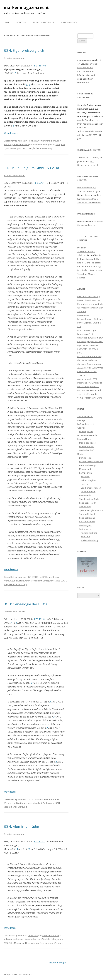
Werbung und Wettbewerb (16, 144)
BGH (63, 144)
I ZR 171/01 (40, 619)
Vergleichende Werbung (40, 148)
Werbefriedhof (86, 450)
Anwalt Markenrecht (44, 22)
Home (6, 22)
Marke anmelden (69, 22)
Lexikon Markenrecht (87, 435)
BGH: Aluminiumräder (22, 826)
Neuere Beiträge (59, 963)
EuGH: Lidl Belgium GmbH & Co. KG (32, 168)
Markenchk (90, 225)
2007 (58, 144)
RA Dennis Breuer (51, 141)
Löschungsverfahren (91, 488)
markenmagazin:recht (26, 8)
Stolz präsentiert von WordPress (18, 974)
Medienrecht (85, 495)
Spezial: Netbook (87, 514)
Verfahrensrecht (87, 522)
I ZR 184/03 (40, 66)
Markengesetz (86, 432)
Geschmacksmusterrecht (91, 462)
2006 (58, 581)
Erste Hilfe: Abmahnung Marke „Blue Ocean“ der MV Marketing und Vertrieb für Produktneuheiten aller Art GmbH (90, 304)
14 (17, 849)
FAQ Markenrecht (86, 424)
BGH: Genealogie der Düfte (26, 604)
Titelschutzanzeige (86, 251)
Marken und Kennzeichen (25, 939)
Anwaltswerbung (89, 533)
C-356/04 (40, 183)
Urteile (80, 454)
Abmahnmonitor (85, 417)
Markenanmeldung (86, 188)
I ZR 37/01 (39, 842)
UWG (26, 148)
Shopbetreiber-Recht (89, 499)
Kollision (8, 939)
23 (29, 849)
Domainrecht (85, 458)
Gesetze (81, 428)
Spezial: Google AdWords (91, 510)
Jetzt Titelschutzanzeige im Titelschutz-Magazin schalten (90, 274)
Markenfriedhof (87, 447)
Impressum (21, 22)
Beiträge (81, 420)
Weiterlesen (11, 133)
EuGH (63, 581)
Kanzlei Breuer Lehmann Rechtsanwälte (88, 68)
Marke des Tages (87, 443)
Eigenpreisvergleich (13, 148)
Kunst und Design (88, 465)
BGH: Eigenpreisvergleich (24, 50)
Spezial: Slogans (87, 518)
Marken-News (84, 439)
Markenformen (88, 492)
